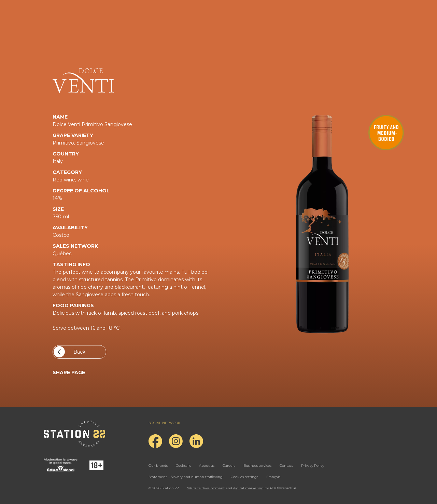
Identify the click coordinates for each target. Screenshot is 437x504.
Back (69, 352)
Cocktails (183, 466)
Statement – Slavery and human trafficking (186, 477)
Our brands (158, 466)
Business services (257, 466)
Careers (229, 466)
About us (207, 466)
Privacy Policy (313, 466)
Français (273, 477)
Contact (286, 466)
